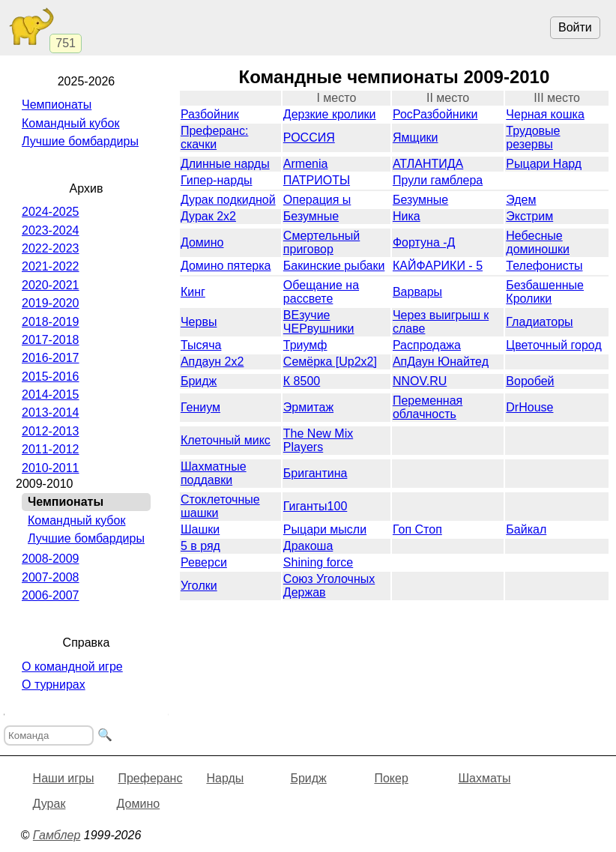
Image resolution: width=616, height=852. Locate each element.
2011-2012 (51, 449)
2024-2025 (51, 212)
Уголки (199, 586)
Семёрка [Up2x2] (330, 362)
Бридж (199, 381)
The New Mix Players (318, 440)
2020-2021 (51, 285)
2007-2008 (51, 577)
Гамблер (57, 835)
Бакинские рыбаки (334, 266)
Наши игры (64, 778)
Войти (575, 27)
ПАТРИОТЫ (317, 180)
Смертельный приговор (321, 242)
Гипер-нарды (217, 180)
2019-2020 (51, 303)
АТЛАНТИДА (428, 164)
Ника (407, 216)
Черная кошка (545, 114)
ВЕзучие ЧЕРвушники (319, 322)
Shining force (318, 562)
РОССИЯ (309, 138)
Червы (199, 322)
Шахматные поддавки (214, 473)
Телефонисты (544, 266)
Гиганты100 (315, 506)
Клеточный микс (226, 440)
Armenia (306, 164)
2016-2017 (51, 358)
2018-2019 (51, 322)
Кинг (193, 292)
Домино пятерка (226, 266)
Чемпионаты (57, 105)
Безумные (420, 200)
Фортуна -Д (424, 242)
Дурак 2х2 (208, 216)
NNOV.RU (420, 381)
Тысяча (201, 345)
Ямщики (416, 138)
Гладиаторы (539, 322)
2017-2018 (51, 340)
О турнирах (54, 685)
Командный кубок (70, 123)
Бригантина (315, 473)
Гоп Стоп (417, 529)
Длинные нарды (225, 164)
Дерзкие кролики (330, 114)
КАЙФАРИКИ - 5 (438, 266)
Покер (391, 778)
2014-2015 (51, 395)
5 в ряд (200, 546)
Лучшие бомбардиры (80, 141)
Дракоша (308, 546)
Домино (202, 242)
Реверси (204, 562)
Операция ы (317, 200)
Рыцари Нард (544, 164)
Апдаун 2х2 (212, 362)
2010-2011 (51, 468)
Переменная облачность (428, 407)
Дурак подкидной (228, 200)
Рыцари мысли (325, 529)
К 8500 (302, 381)
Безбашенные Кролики (545, 292)
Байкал (526, 529)
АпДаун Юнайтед (441, 362)
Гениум (200, 407)
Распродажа (427, 345)
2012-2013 (51, 431)
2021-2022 (51, 266)
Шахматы (484, 778)
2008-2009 (51, 559)
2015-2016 (51, 377)
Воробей (530, 381)
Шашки (200, 529)
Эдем (521, 200)
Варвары (417, 292)
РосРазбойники (435, 114)
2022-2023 (51, 248)
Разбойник (210, 114)
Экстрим (529, 216)
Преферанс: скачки (214, 138)
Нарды (225, 778)
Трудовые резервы (533, 138)
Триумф (305, 345)
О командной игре (72, 667)
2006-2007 (51, 595)
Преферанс (150, 778)
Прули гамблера (438, 180)
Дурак (49, 804)
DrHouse (529, 407)
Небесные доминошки (538, 242)
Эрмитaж (308, 407)
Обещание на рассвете (321, 292)
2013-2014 (51, 413)
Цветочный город (553, 345)
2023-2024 (51, 230)
